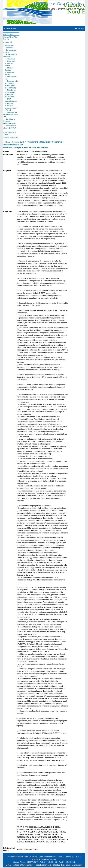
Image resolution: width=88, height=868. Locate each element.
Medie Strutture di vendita (13, 144)
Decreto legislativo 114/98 (27, 849)
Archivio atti (8, 42)
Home (8, 142)
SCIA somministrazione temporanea (11, 101)
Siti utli (8, 110)
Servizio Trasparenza (11, 137)
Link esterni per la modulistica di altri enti (11, 115)
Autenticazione (10, 28)
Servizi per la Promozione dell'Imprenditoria (9, 121)
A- (76, 28)
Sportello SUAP (9, 45)
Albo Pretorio (8, 34)
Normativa (10, 48)
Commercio (11, 61)
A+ (82, 28)
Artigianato (11, 59)
